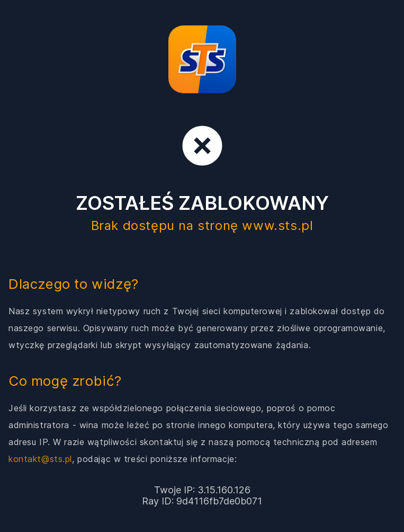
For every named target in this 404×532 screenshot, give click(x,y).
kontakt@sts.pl (40, 459)
